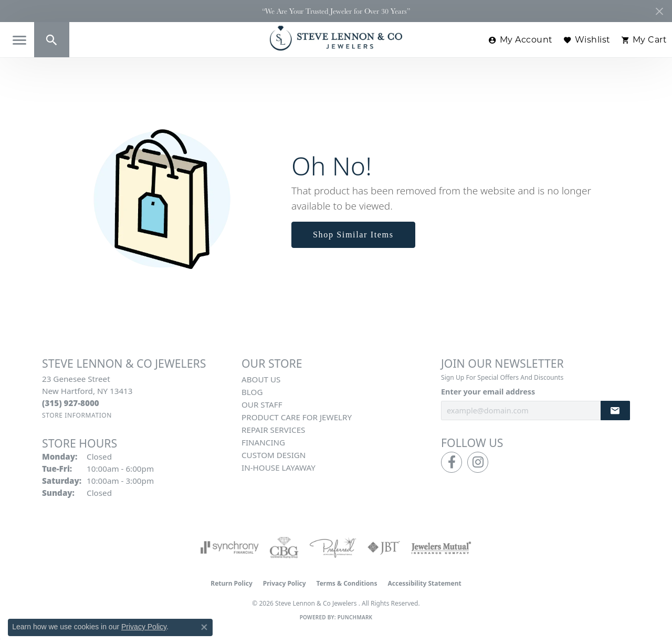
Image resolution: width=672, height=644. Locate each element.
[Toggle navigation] (19, 40)
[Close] (659, 11)
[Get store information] (77, 415)
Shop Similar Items (353, 235)
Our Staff (262, 404)
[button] (52, 40)
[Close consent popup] (204, 627)
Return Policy (232, 583)
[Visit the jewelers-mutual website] (441, 547)
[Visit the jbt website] (384, 547)
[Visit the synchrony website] (230, 547)
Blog (252, 392)
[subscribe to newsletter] (615, 411)
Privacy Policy (285, 583)
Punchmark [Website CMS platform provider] (355, 617)
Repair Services (273, 430)
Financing (263, 442)
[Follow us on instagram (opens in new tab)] (478, 462)
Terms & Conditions (347, 583)
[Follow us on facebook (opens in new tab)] (451, 462)
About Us (261, 379)
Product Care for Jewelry (297, 417)
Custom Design (274, 455)
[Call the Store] (71, 403)
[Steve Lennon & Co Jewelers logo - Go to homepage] (336, 38)
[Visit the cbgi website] (284, 547)
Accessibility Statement (424, 583)
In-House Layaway (279, 468)
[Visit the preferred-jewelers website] (333, 547)
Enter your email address (488, 392)
